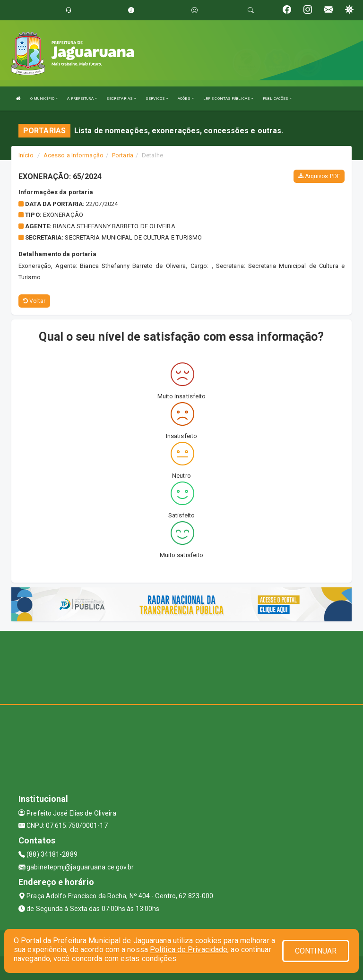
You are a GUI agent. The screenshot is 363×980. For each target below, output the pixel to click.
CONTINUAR (316, 951)
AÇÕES (186, 99)
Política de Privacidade (189, 950)
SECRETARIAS (121, 99)
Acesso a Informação (73, 155)
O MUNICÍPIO (44, 99)
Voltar (34, 301)
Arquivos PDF (319, 176)
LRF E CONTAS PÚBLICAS (228, 99)
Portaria (123, 155)
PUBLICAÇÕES (277, 99)
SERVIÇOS (157, 99)
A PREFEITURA (82, 99)
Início (26, 155)
